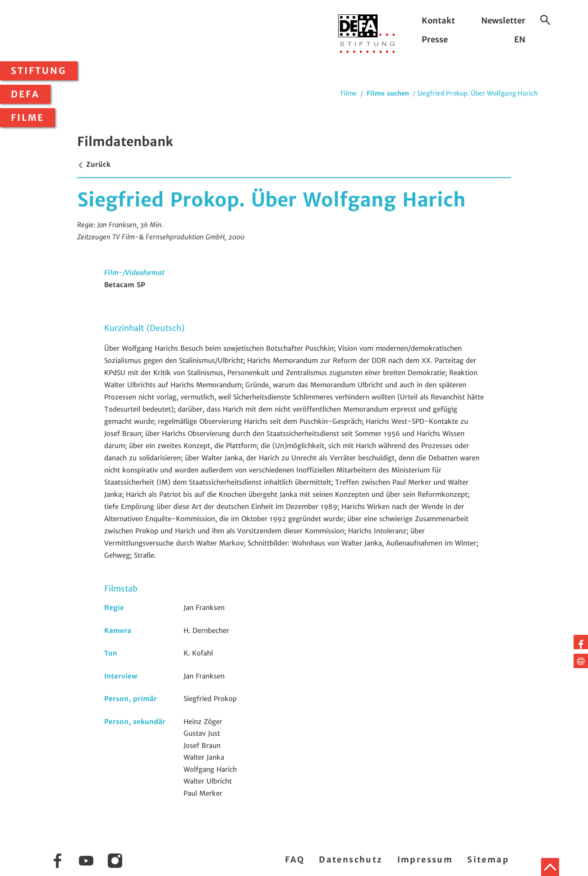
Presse (435, 39)
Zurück (94, 164)
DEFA (25, 94)
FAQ (295, 860)
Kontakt (438, 21)
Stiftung (39, 71)
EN (520, 39)
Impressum (425, 860)
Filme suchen (388, 93)
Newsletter (503, 21)
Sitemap (488, 860)
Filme (28, 118)
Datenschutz (351, 860)
